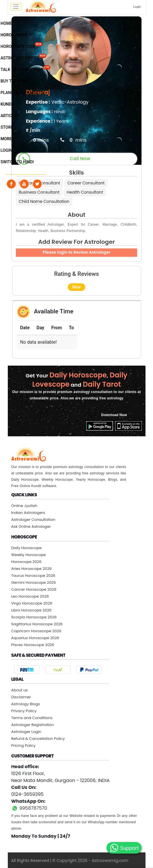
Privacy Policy (24, 711)
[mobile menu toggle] (16, 7)
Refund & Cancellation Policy (38, 739)
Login (137, 7)
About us (20, 690)
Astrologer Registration (33, 725)
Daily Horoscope (27, 548)
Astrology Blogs (26, 704)
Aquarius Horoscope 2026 (35, 638)
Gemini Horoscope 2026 (34, 582)
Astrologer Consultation (33, 520)
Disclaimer (21, 697)
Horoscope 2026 (26, 562)
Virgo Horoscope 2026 (32, 603)
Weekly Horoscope (29, 555)
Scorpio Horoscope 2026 (34, 617)
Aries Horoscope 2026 (31, 569)
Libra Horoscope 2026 (31, 610)
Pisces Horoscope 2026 (33, 645)
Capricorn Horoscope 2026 (36, 631)
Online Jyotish (24, 506)
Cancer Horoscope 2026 (34, 589)
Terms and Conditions (32, 718)
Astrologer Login (26, 732)
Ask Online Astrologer (31, 526)
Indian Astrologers (28, 513)
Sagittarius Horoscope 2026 (37, 624)
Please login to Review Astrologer (77, 252)
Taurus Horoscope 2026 (33, 576)
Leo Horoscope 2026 (30, 596)
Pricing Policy (24, 746)
